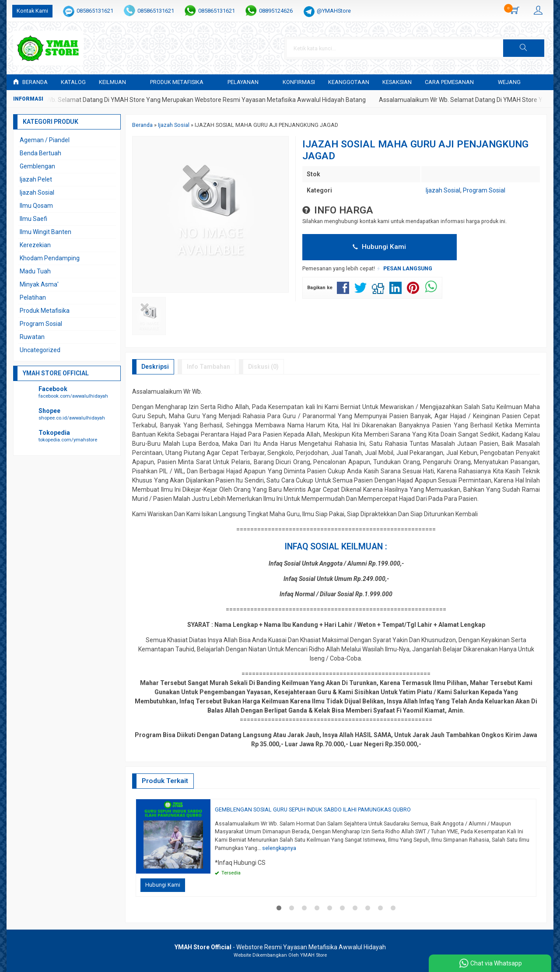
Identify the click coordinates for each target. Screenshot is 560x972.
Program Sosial (484, 190)
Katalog (73, 82)
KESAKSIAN (397, 82)
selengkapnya (279, 848)
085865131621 (95, 11)
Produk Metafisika (45, 311)
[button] (524, 48)
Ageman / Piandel (45, 140)
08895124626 (276, 11)
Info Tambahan (208, 367)
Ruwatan (32, 337)
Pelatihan (33, 297)
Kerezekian (35, 245)
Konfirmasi (299, 82)
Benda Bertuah (40, 153)
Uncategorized (40, 350)
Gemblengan (37, 166)
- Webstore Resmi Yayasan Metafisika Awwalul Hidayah (280, 947)
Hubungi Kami (379, 247)
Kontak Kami (32, 11)
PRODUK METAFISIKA (177, 82)
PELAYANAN (243, 82)
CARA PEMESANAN (449, 82)
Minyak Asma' (39, 284)
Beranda (30, 82)
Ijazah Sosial (443, 190)
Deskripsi (155, 367)
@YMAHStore (334, 11)
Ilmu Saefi (33, 219)
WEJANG (509, 82)
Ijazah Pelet (36, 179)
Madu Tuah (35, 271)
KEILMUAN (112, 82)
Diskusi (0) (263, 367)
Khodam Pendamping (50, 258)
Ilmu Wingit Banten (45, 232)
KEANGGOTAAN (349, 82)
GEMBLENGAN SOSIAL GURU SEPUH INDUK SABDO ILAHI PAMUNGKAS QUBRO (313, 809)
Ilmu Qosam (36, 206)
